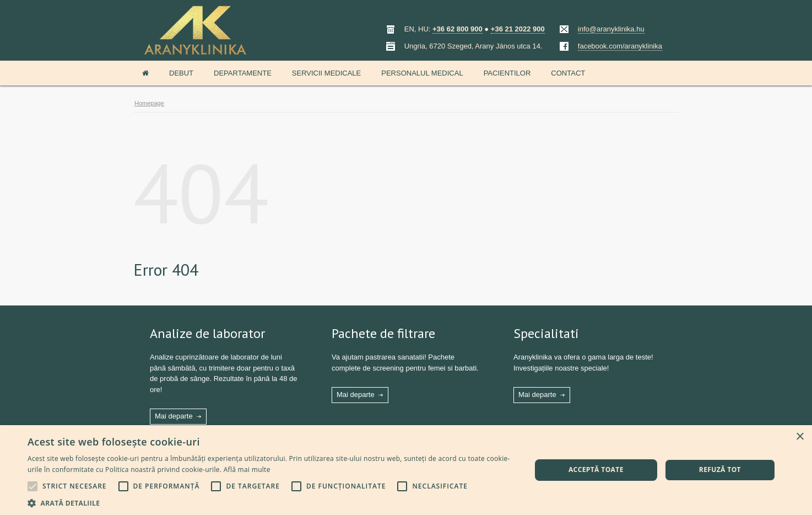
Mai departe (174, 416)
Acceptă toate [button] (596, 470)
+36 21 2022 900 (518, 29)
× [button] (800, 437)
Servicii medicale (326, 73)
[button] (272, 502)
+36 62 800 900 (458, 29)
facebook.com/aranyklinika (620, 46)
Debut (181, 73)
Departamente (243, 73)
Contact (568, 73)
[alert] (406, 470)
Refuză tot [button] (720, 470)
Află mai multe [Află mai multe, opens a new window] (247, 470)
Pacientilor (507, 73)
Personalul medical (422, 73)
